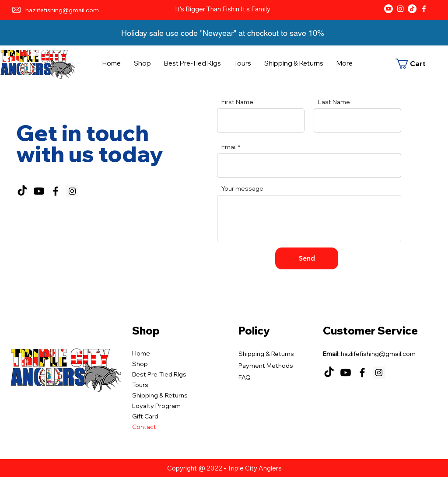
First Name (237, 102)
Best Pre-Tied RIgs (159, 374)
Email (229, 147)
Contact (144, 427)
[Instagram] (400, 9)
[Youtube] (388, 9)
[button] (415, 64)
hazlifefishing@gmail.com (62, 10)
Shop (140, 364)
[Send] (307, 258)
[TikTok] (412, 9)
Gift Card (145, 416)
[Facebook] (424, 9)
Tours (140, 385)
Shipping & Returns (160, 395)
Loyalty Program (156, 406)
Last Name (334, 102)
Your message (242, 188)
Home (141, 353)
